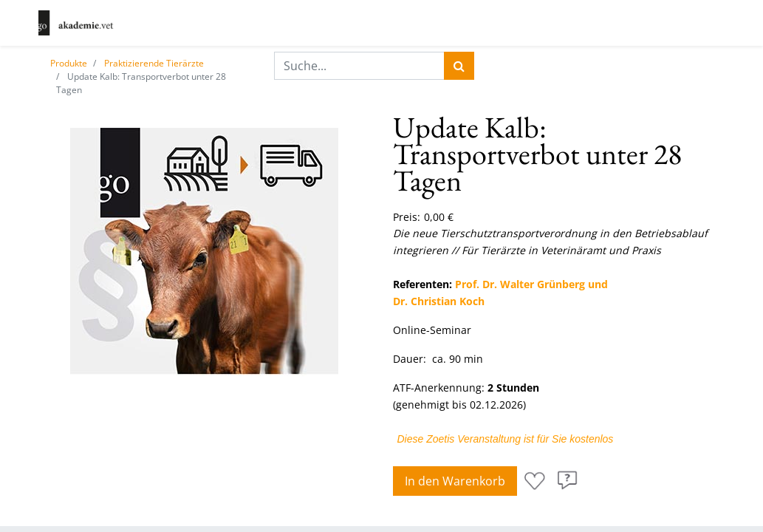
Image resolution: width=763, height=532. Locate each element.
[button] (535, 481)
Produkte (69, 63)
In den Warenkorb (455, 481)
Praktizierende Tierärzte (154, 63)
